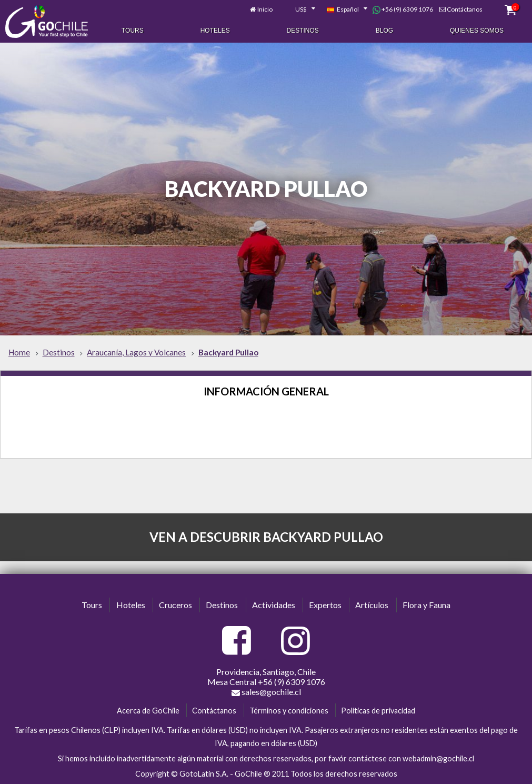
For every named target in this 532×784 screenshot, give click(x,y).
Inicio (265, 9)
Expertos (325, 605)
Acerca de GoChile (148, 710)
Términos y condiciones (289, 710)
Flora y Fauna (426, 605)
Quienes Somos (477, 31)
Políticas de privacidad (378, 710)
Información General (266, 391)
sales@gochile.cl (266, 691)
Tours (133, 31)
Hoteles (215, 31)
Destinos (303, 31)
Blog (384, 31)
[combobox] (299, 9)
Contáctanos (465, 9)
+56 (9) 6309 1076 (403, 9)
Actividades (274, 605)
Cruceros (175, 605)
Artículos (372, 605)
